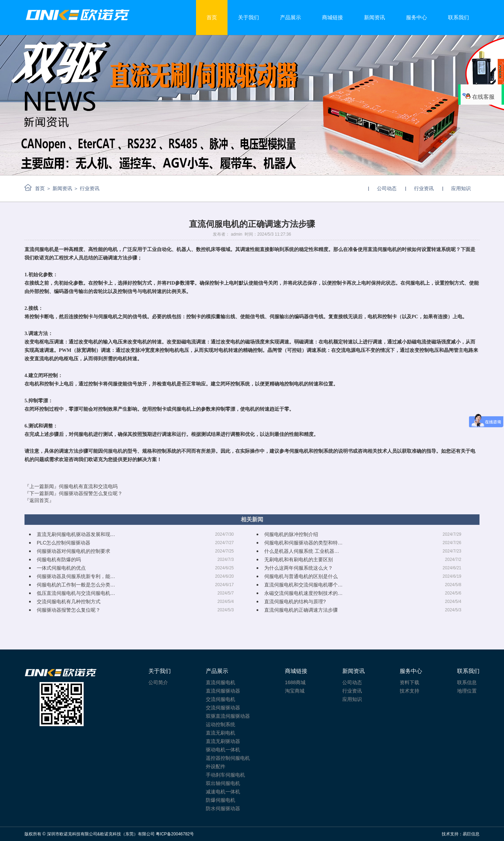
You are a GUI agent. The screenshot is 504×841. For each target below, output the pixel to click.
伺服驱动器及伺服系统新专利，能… (76, 576)
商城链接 (332, 17)
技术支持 (409, 691)
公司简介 (158, 682)
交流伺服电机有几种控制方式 (69, 602)
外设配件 (216, 766)
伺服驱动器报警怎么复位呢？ (69, 610)
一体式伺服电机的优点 (61, 568)
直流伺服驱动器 (223, 691)
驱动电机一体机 (223, 750)
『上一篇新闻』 (71, 486)
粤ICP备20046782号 (175, 834)
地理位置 (467, 691)
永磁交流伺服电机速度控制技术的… (303, 593)
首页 (212, 17)
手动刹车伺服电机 (225, 775)
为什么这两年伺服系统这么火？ (299, 568)
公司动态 (387, 188)
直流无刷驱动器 (223, 741)
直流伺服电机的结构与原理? (295, 602)
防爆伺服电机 (220, 800)
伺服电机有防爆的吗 (59, 559)
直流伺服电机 (220, 682)
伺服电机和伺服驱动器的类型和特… (303, 543)
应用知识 (461, 188)
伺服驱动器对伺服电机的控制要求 (73, 551)
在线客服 (478, 97)
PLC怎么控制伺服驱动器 (64, 543)
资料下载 (409, 682)
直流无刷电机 (220, 733)
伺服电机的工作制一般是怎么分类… (76, 585)
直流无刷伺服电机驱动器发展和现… (76, 534)
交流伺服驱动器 (223, 708)
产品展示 (290, 17)
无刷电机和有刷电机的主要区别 (299, 559)
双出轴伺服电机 (223, 783)
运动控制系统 (220, 724)
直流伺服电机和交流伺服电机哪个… (303, 585)
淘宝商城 (295, 691)
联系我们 (458, 17)
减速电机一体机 (223, 792)
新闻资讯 (374, 17)
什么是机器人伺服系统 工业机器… (302, 551)
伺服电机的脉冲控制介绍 (291, 534)
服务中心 (416, 17)
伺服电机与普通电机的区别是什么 (301, 576)
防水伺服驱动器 (223, 808)
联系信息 (467, 682)
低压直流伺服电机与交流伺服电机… (76, 593)
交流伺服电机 (220, 699)
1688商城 (295, 682)
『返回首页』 (39, 500)
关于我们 (248, 17)
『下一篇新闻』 (73, 493)
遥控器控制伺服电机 (228, 758)
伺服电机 (113, 451)
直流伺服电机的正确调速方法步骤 (301, 610)
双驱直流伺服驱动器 (228, 716)
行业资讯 (424, 188)
